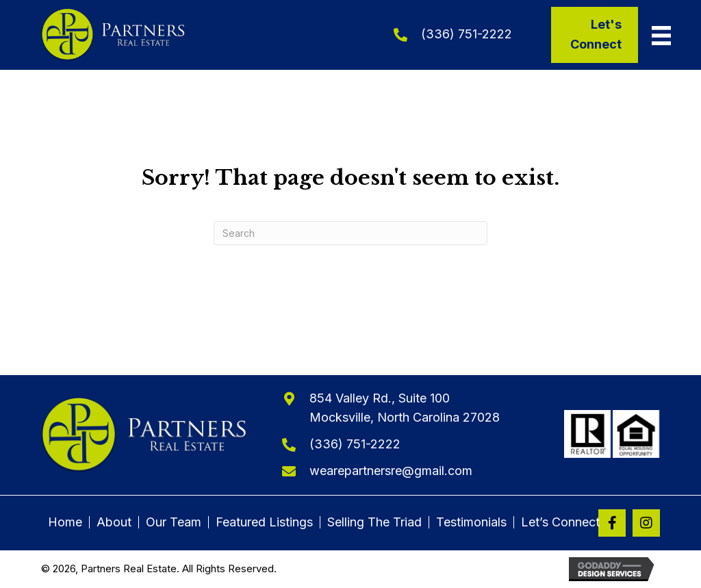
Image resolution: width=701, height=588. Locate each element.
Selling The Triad (374, 522)
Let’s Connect (560, 522)
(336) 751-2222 (467, 34)
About (114, 522)
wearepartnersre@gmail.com (391, 471)
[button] (612, 523)
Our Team (174, 522)
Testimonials (471, 522)
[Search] (350, 233)
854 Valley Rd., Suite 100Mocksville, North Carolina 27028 (405, 408)
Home (65, 522)
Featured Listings (264, 522)
